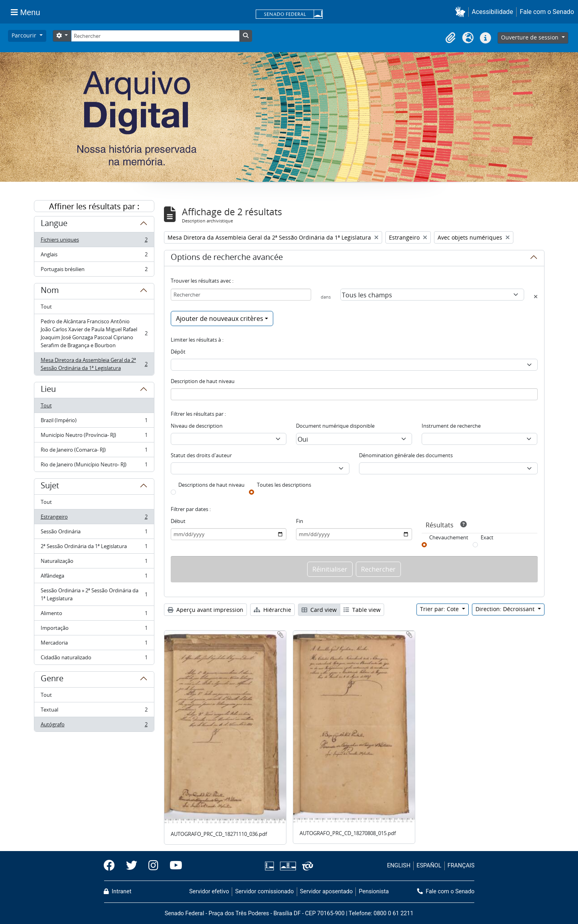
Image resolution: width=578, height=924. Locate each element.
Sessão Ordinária (94, 533)
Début (178, 521)
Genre (52, 680)
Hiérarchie (272, 610)
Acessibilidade (493, 12)
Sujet (50, 487)
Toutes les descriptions (284, 485)
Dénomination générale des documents (406, 455)
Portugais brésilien (94, 271)
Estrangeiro (94, 518)
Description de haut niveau (203, 381)
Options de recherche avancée (227, 258)
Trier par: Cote (440, 609)
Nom (50, 291)
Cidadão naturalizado (94, 659)
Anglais (94, 256)
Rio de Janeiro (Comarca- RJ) (94, 451)
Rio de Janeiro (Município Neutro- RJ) (94, 466)
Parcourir (25, 35)
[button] (462, 12)
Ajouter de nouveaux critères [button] (220, 318)
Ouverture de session (531, 37)
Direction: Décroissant (506, 609)
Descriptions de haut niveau (211, 485)
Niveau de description (197, 426)
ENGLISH (399, 866)
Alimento (94, 615)
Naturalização (94, 563)
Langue (54, 224)
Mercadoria (94, 644)
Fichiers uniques (94, 241)
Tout (46, 307)
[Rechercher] (155, 36)
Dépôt (178, 352)
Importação (94, 630)
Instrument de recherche (451, 426)
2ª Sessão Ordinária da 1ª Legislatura (94, 548)
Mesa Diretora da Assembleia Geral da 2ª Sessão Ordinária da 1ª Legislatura (94, 364)
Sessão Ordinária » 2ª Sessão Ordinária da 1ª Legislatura (94, 594)
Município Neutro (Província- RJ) (94, 437)
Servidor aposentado (326, 892)
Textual (94, 711)
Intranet (118, 892)
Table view (362, 610)
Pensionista (374, 892)
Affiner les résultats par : (94, 206)
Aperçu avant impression (205, 610)
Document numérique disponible (335, 426)
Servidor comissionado (264, 892)
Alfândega (94, 577)
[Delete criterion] (536, 297)
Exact (487, 537)
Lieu (48, 390)
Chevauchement (449, 537)
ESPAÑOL (429, 866)
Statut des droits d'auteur (201, 455)
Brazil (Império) (94, 422)
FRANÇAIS (461, 866)
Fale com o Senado (547, 12)
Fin (300, 521)
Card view (319, 610)
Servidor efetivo (209, 892)
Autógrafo (94, 726)
